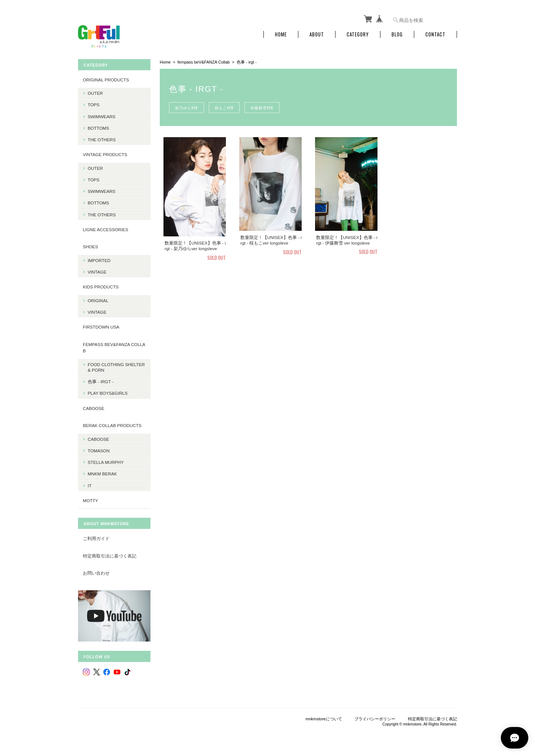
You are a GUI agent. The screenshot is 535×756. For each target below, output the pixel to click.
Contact (435, 34)
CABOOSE (94, 408)
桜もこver (224, 108)
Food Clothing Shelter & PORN (116, 367)
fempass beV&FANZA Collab (204, 62)
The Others (102, 140)
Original (98, 301)
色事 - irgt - (100, 382)
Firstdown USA (101, 327)
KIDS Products (101, 287)
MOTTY (90, 500)
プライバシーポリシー (375, 719)
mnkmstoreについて (324, 719)
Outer (95, 93)
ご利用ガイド (96, 538)
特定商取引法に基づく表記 (110, 556)
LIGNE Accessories (106, 230)
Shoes (90, 247)
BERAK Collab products (112, 425)
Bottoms (98, 128)
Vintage (97, 272)
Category (358, 34)
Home (281, 34)
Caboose (98, 439)
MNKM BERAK (102, 474)
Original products (106, 80)
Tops (94, 105)
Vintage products (105, 154)
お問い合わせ (96, 573)
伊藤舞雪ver (261, 108)
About (317, 34)
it (90, 485)
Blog (397, 34)
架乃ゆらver (186, 108)
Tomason (99, 451)
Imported (99, 260)
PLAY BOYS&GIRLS (108, 393)
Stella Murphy (106, 462)
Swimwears (102, 116)
